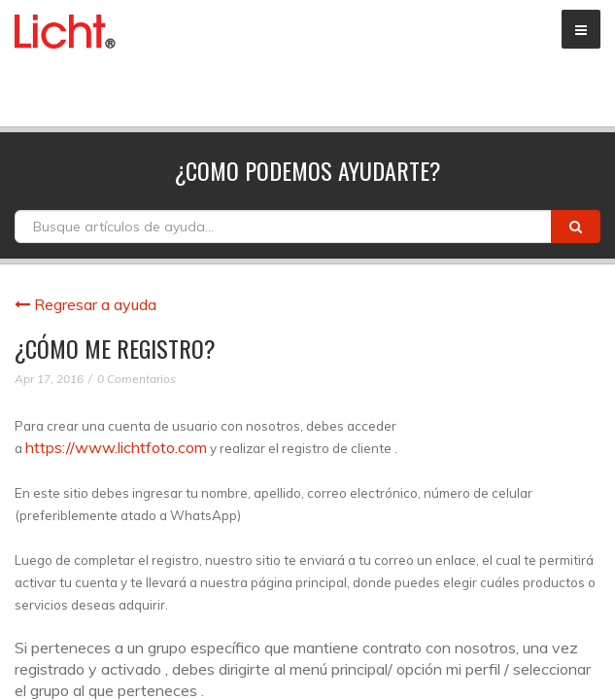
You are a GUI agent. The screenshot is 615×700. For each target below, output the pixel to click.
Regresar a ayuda (85, 304)
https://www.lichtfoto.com (116, 447)
